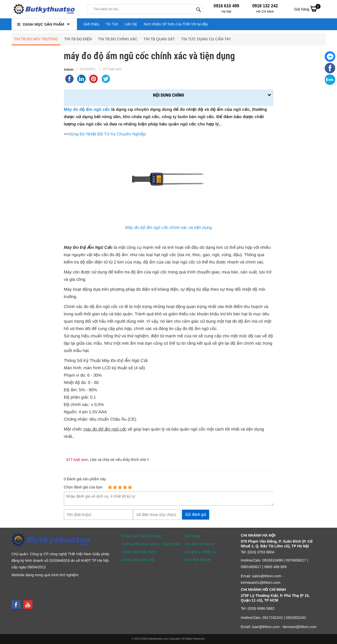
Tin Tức (112, 24)
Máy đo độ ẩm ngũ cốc (87, 110)
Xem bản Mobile (198, 560)
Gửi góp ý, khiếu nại (201, 552)
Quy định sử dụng (199, 544)
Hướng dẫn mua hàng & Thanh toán (151, 544)
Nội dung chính (168, 95)
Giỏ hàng (307, 9)
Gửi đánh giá (196, 514)
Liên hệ (131, 24)
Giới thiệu (92, 24)
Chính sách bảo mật (138, 560)
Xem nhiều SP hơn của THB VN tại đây (176, 24)
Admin (69, 70)
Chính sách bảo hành (139, 552)
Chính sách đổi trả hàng (141, 536)
